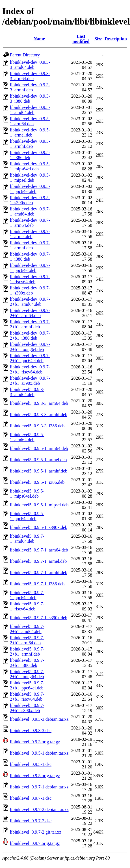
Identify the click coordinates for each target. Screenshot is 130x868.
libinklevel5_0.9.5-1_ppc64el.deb (27, 516)
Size (98, 39)
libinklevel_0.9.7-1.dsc (31, 798)
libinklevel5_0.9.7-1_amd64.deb (27, 539)
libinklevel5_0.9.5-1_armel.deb (38, 460)
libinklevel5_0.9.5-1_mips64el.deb (27, 494)
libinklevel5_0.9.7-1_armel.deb (38, 561)
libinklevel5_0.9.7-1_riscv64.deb (27, 606)
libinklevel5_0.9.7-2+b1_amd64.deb (27, 629)
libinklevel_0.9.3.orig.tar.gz (35, 742)
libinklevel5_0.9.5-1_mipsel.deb (39, 505)
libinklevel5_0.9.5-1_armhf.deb (39, 471)
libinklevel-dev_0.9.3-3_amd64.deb (30, 65)
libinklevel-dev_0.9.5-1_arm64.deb (30, 121)
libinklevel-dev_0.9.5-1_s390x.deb (30, 200)
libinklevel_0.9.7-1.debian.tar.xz (39, 787)
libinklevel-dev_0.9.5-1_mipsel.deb (30, 178)
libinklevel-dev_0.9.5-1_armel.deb (30, 132)
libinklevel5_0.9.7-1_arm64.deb (39, 550)
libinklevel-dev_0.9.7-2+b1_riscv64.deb (30, 369)
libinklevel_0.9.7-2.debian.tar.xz (39, 809)
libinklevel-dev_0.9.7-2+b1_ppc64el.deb (30, 358)
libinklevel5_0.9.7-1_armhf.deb (39, 573)
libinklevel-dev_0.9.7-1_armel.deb (30, 234)
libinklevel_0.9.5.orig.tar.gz (35, 776)
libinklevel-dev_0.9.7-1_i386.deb (30, 257)
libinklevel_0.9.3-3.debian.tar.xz (39, 719)
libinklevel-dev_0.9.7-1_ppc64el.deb (30, 268)
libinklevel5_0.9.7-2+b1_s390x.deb (27, 708)
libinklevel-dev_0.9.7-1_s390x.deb (30, 290)
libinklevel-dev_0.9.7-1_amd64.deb (30, 211)
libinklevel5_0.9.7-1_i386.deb (37, 584)
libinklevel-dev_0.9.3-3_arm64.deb (30, 76)
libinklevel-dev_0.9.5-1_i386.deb (30, 155)
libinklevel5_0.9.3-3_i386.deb (37, 426)
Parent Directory (25, 55)
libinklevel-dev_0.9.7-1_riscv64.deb (30, 279)
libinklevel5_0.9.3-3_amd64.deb (27, 392)
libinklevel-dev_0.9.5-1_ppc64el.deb (30, 189)
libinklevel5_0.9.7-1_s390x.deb (39, 618)
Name (39, 39)
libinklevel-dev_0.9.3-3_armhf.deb (30, 87)
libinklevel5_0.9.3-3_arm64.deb (39, 403)
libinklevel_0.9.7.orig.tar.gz (35, 843)
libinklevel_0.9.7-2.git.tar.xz (36, 832)
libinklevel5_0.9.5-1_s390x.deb (39, 527)
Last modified (81, 39)
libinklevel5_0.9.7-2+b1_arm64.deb (27, 640)
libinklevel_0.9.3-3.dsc (31, 730)
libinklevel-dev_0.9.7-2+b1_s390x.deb (30, 381)
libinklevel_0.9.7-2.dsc (31, 821)
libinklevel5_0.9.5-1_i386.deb (37, 482)
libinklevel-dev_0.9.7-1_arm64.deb (30, 223)
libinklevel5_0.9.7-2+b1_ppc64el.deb (27, 685)
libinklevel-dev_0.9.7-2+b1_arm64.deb (30, 313)
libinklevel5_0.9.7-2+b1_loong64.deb (27, 674)
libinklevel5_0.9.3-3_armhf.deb (39, 415)
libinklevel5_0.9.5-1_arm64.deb (39, 448)
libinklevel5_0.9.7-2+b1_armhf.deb (27, 651)
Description (116, 39)
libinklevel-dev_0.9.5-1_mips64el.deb (30, 166)
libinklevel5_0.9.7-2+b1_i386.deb (27, 663)
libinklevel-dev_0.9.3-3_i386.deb (30, 99)
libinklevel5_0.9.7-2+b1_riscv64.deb (27, 697)
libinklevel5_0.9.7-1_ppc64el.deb (27, 595)
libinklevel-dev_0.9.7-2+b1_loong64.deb (30, 347)
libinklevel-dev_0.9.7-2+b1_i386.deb (30, 336)
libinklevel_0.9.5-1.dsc (31, 764)
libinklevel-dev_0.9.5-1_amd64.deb (30, 110)
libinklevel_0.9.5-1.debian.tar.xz (39, 753)
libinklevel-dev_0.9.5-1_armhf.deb (30, 144)
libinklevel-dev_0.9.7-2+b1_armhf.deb (30, 324)
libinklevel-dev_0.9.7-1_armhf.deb (30, 245)
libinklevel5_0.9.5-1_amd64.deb (27, 437)
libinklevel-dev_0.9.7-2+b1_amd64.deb (30, 302)
